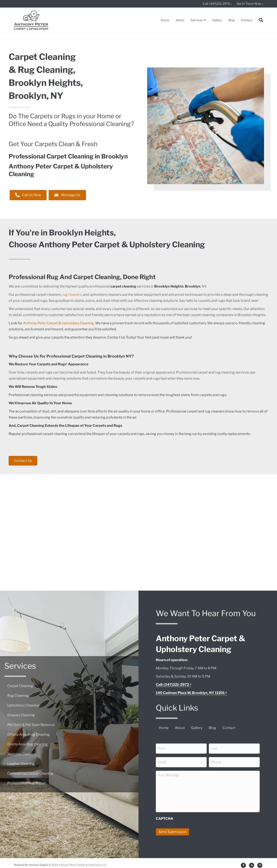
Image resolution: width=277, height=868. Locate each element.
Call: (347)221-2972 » (217, 4)
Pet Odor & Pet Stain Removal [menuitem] (31, 723)
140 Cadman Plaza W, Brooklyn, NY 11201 (190, 693)
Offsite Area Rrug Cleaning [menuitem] (29, 733)
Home (165, 20)
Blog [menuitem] (212, 728)
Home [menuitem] (164, 728)
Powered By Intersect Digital (31, 861)
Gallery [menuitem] (197, 728)
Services (197, 20)
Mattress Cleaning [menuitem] (22, 752)
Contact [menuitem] (229, 728)
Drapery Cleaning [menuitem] (21, 714)
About (180, 20)
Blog (231, 20)
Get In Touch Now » (250, 4)
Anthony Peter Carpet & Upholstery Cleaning (59, 323)
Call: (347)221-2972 (172, 685)
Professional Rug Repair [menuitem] (27, 782)
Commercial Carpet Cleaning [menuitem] (30, 772)
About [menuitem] (180, 728)
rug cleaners (72, 295)
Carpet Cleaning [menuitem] (20, 684)
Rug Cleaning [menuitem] (18, 694)
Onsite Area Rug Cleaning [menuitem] (28, 743)
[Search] (259, 20)
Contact (247, 20)
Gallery (217, 20)
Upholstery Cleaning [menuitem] (23, 704)
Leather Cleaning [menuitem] (21, 762)
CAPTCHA (164, 815)
